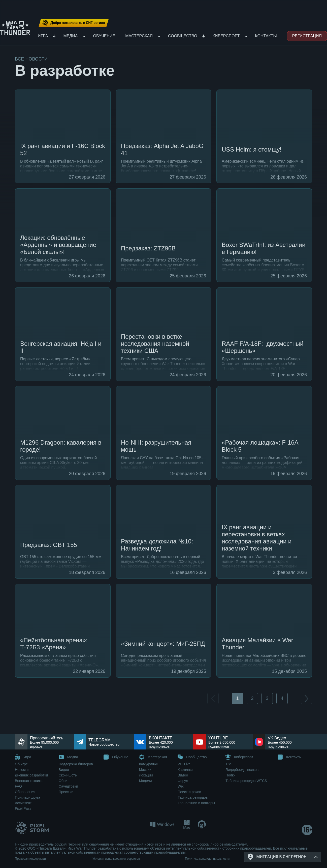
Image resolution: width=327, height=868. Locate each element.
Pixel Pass (23, 808)
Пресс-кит (67, 792)
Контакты (266, 36)
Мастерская (139, 36)
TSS (229, 764)
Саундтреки (68, 786)
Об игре (21, 764)
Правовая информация (31, 859)
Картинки (185, 770)
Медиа (70, 36)
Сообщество (183, 36)
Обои (63, 781)
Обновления (25, 792)
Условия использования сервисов (116, 859)
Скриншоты (68, 775)
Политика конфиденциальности (207, 859)
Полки (231, 775)
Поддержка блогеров (76, 764)
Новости (22, 770)
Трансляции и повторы (196, 803)
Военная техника (29, 781)
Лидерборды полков (242, 770)
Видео (64, 770)
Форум (183, 781)
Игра (43, 36)
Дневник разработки (31, 775)
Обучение (104, 36)
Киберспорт (226, 36)
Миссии (145, 770)
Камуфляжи (149, 764)
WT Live (184, 764)
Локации (146, 775)
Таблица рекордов (193, 797)
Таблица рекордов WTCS (246, 781)
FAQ (18, 786)
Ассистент (23, 803)
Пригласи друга (28, 797)
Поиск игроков (189, 792)
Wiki (181, 786)
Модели (145, 781)
